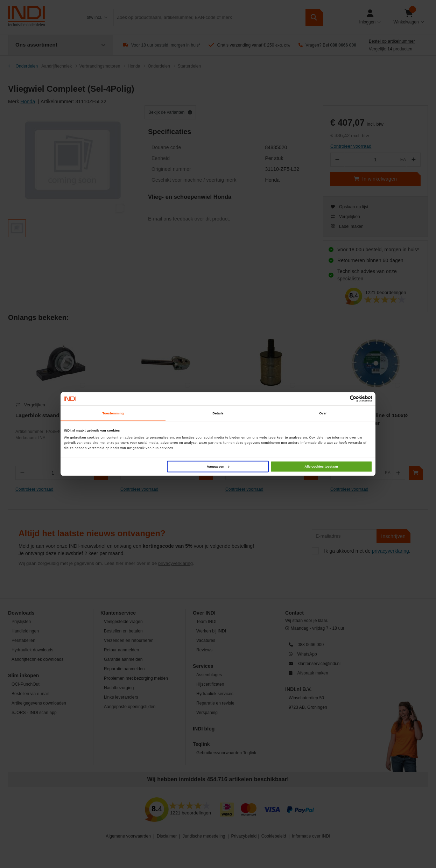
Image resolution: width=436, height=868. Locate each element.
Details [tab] (218, 413)
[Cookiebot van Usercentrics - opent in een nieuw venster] (342, 399)
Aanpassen (218, 467)
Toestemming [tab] (113, 413)
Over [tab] (323, 413)
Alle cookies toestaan (321, 467)
